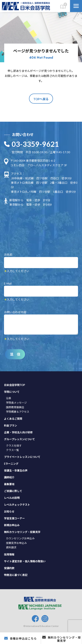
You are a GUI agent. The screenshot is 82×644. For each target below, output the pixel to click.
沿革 (9, 398)
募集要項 (9, 484)
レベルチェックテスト (17, 505)
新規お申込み (12, 525)
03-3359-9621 (35, 144)
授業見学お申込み (16, 543)
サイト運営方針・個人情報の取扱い (25, 561)
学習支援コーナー (14, 518)
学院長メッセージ (16, 403)
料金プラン (10, 426)
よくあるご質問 (13, 419)
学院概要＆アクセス (18, 412)
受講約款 (9, 568)
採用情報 (9, 554)
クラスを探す (14, 446)
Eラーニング (11, 464)
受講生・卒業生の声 (16, 470)
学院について (12, 392)
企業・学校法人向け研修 (18, 432)
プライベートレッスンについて (22, 457)
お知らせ (9, 511)
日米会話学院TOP (14, 385)
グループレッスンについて (19, 439)
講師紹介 (9, 477)
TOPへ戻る (41, 99)
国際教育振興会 (15, 407)
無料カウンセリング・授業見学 (22, 532)
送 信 (15, 354)
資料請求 (11, 547)
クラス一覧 (12, 450)
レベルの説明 (12, 498)
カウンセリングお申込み (20, 538)
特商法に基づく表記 (16, 575)
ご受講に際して (13, 491)
